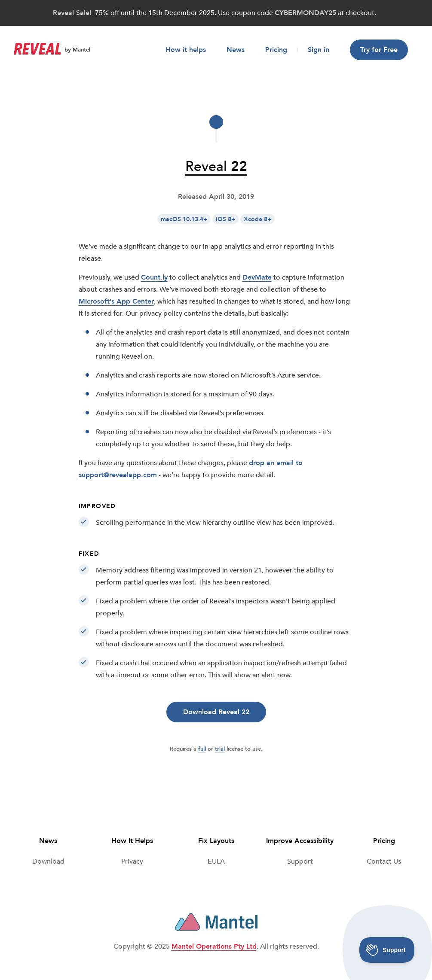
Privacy (132, 861)
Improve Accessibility (300, 841)
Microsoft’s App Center (116, 301)
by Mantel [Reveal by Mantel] (77, 50)
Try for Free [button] (379, 50)
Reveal (216, 167)
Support (300, 861)
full (202, 749)
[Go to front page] (37, 50)
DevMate (257, 277)
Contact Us (384, 861)
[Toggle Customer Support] (387, 950)
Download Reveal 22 (216, 712)
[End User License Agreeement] (216, 861)
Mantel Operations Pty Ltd (214, 947)
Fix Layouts (216, 841)
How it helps (186, 50)
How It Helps (132, 841)
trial (220, 749)
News (236, 50)
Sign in (319, 50)
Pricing (276, 50)
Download (48, 861)
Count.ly (154, 277)
